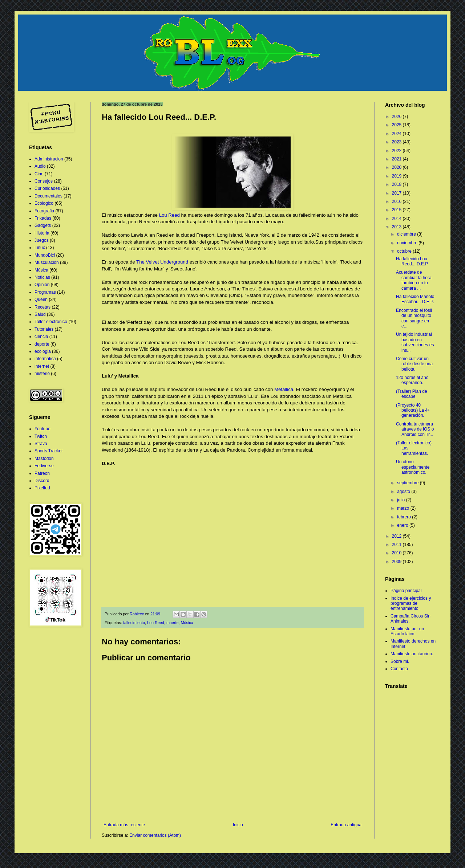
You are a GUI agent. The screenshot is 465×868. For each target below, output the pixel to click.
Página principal (406, 591)
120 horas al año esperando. (412, 380)
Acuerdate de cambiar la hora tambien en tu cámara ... (414, 280)
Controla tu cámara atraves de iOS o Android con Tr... (415, 429)
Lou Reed (169, 215)
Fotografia (44, 211)
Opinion (42, 285)
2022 (397, 151)
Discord (42, 481)
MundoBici (45, 255)
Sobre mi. (400, 661)
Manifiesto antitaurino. (412, 654)
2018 (397, 184)
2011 (397, 545)
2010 (397, 553)
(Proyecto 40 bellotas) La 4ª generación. (413, 410)
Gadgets (43, 225)
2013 (397, 227)
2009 (397, 562)
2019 (397, 176)
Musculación (47, 262)
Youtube (43, 429)
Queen (41, 299)
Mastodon (44, 459)
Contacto (399, 669)
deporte (42, 344)
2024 (397, 134)
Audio (40, 166)
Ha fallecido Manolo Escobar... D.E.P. (415, 299)
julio (402, 500)
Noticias (42, 277)
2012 (397, 536)
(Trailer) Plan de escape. (412, 394)
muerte (173, 623)
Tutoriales (44, 329)
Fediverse (44, 466)
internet (42, 366)
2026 (397, 117)
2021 (397, 159)
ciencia (41, 337)
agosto (404, 492)
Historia (42, 233)
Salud (40, 314)
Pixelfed (42, 488)
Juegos (42, 240)
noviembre (408, 243)
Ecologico (44, 203)
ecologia (43, 351)
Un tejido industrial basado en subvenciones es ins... (415, 342)
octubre (405, 251)
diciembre (407, 234)
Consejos (44, 181)
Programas (45, 292)
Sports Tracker (49, 451)
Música (187, 623)
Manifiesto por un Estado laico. (407, 631)
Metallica (284, 389)
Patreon (42, 473)
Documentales (48, 196)
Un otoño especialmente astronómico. (413, 467)
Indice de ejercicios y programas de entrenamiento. (411, 604)
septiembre (409, 483)
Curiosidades (47, 188)
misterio (42, 374)
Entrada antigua (346, 825)
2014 (397, 219)
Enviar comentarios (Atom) (155, 835)
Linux (40, 248)
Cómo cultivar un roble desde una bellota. (414, 364)
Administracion (49, 159)
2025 (397, 125)
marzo (404, 508)
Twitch (41, 436)
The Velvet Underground (162, 262)
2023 (397, 142)
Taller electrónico (51, 322)
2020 (397, 167)
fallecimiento (134, 623)
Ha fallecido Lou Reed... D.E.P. (412, 261)
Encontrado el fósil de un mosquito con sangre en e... (414, 318)
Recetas (43, 307)
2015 (397, 210)
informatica (45, 359)
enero (403, 525)
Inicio (238, 825)
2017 (397, 193)
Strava (41, 444)
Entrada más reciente (124, 825)
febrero (405, 517)
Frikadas (43, 218)
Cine (39, 174)
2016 (397, 201)
